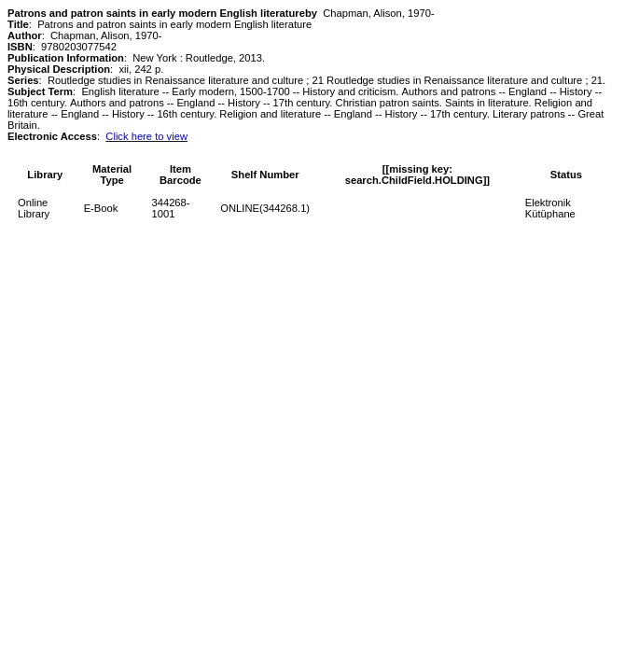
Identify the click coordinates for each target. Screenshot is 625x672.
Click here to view (146, 136)
